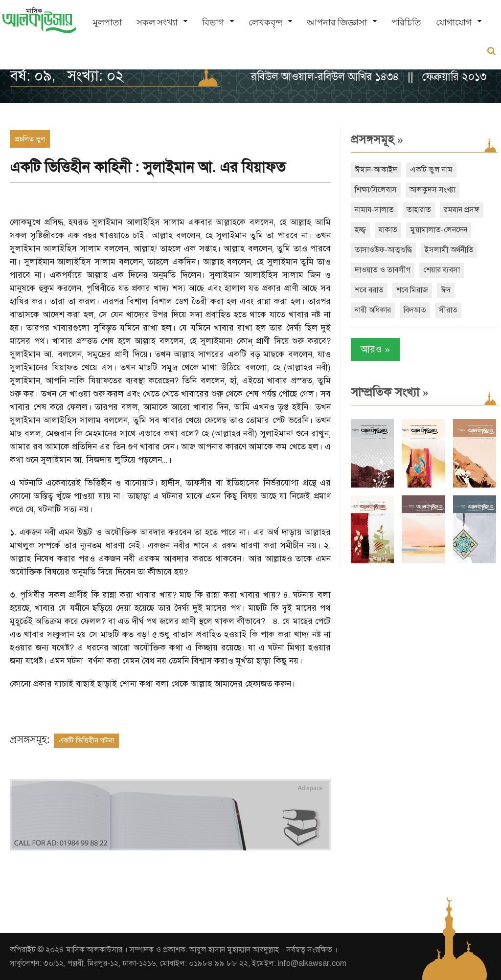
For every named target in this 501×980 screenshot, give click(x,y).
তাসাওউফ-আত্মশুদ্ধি (383, 250)
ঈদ (446, 290)
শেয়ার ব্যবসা (442, 270)
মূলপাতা (107, 22)
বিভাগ (213, 22)
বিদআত (415, 310)
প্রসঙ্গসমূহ (377, 139)
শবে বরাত (369, 290)
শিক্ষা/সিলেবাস (376, 190)
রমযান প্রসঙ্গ (462, 210)
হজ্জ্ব (360, 230)
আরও (375, 349)
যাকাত (388, 230)
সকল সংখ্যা (157, 22)
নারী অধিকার (373, 310)
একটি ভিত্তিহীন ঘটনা (86, 740)
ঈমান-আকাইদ (376, 170)
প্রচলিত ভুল (30, 139)
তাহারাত (419, 210)
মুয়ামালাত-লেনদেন (439, 230)
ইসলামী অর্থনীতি (449, 250)
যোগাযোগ (454, 22)
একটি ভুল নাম (431, 170)
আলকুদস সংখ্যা (433, 190)
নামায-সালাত (374, 210)
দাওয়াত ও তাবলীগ (383, 270)
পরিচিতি (406, 22)
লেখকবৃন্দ (265, 22)
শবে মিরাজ (412, 290)
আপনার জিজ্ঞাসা (337, 22)
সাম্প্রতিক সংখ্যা (390, 392)
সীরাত (448, 310)
